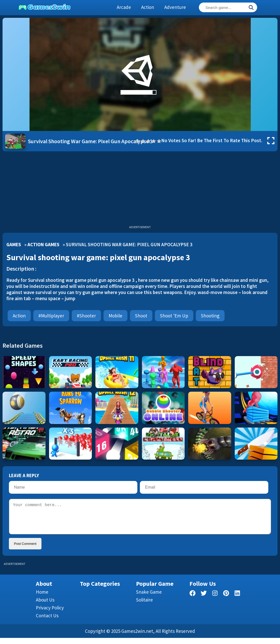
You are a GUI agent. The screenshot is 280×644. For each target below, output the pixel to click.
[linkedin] (237, 600)
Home (42, 598)
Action (19, 316)
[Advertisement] (140, 189)
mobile (115, 316)
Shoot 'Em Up (174, 316)
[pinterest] (226, 600)
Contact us (47, 622)
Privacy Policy (50, 614)
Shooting (210, 316)
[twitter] (204, 600)
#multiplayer (51, 316)
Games (14, 244)
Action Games (43, 244)
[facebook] (193, 600)
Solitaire (144, 606)
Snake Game (149, 598)
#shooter (86, 316)
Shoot (141, 316)
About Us (45, 606)
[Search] (251, 8)
